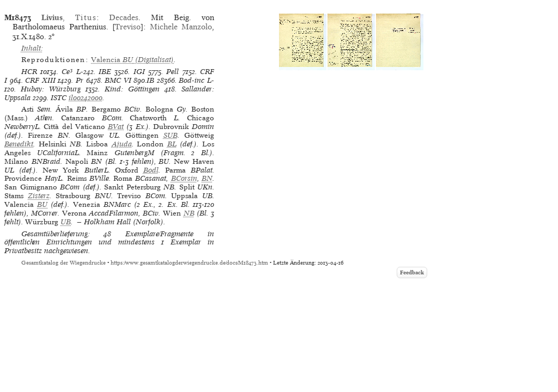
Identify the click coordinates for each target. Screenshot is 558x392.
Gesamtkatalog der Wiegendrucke (63, 263)
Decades (124, 17)
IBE (105, 72)
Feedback (412, 272)
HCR (29, 72)
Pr (80, 80)
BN (207, 178)
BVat (116, 127)
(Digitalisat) (132, 60)
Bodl (151, 170)
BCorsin (184, 178)
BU (42, 204)
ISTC (59, 98)
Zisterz (39, 196)
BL (172, 144)
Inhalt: (32, 48)
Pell (172, 72)
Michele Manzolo (181, 27)
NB (189, 213)
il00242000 (86, 98)
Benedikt (19, 144)
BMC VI (118, 80)
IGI (139, 72)
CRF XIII (40, 80)
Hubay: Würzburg (51, 89)
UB (66, 222)
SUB (171, 135)
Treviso (128, 27)
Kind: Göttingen (132, 89)
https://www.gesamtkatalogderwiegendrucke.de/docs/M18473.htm (189, 263)
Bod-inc (192, 80)
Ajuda (122, 144)
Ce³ (67, 72)
